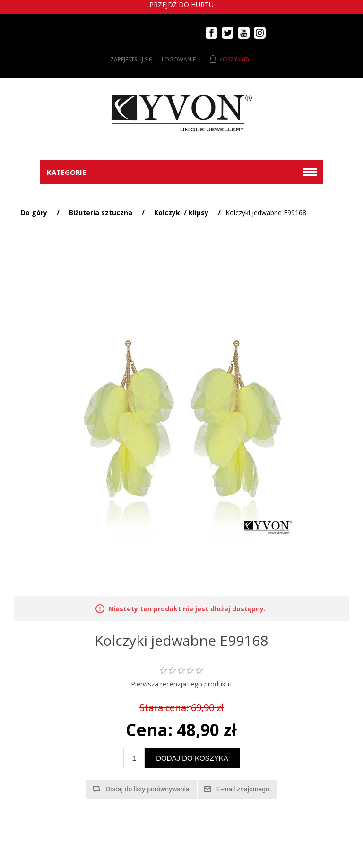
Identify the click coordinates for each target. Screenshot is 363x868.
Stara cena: (164, 708)
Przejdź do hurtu (181, 4)
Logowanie (179, 59)
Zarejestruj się (131, 59)
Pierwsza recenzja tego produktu (181, 684)
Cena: (149, 730)
